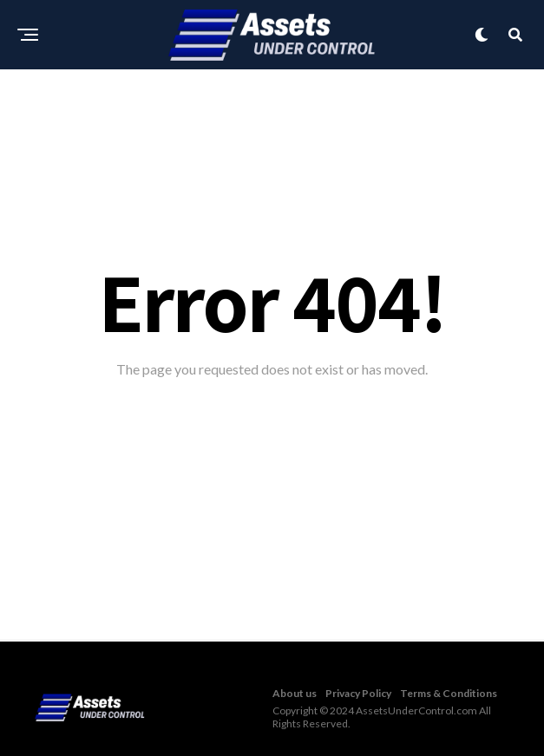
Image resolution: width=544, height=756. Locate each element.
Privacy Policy (358, 693)
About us (295, 693)
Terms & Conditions (449, 693)
